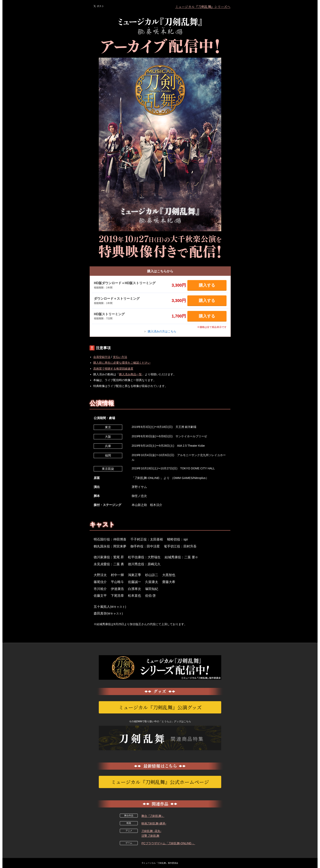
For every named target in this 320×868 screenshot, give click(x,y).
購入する (207, 285)
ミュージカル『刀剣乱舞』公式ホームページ (160, 782)
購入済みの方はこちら (160, 331)
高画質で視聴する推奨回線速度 (113, 369)
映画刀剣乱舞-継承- (154, 823)
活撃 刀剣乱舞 (150, 836)
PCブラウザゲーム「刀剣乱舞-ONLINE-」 (168, 843)
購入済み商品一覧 (130, 374)
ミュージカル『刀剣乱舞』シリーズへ (203, 7)
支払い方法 (120, 357)
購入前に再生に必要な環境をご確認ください (122, 363)
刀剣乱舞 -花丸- (151, 831)
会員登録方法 (102, 357)
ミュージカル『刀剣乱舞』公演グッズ (160, 707)
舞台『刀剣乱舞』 (153, 816)
